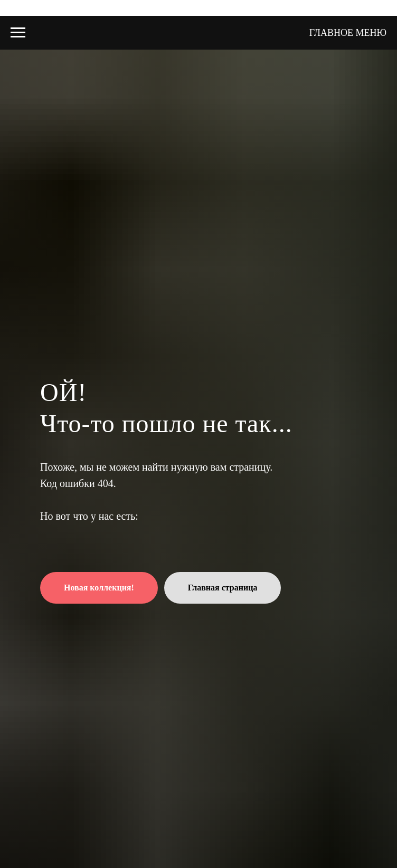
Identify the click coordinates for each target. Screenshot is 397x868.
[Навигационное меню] (18, 33)
